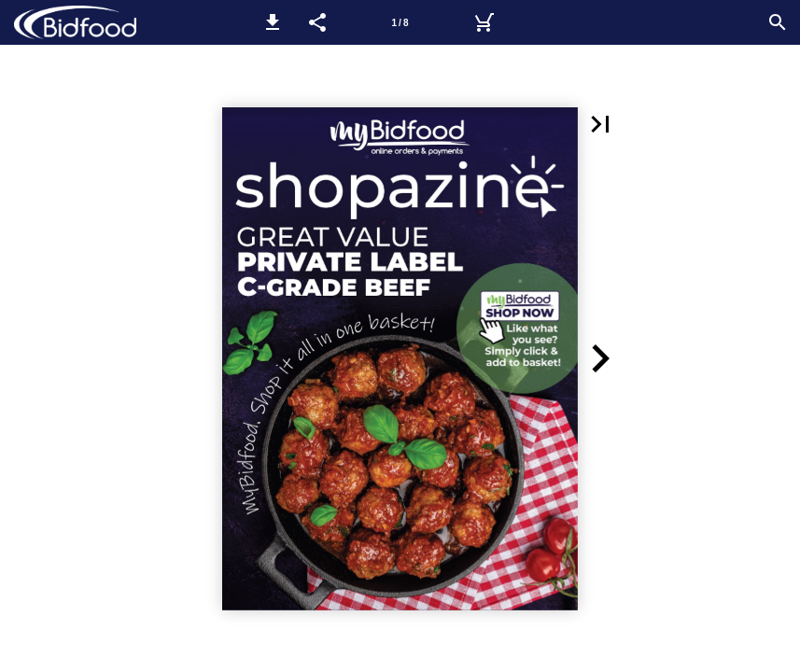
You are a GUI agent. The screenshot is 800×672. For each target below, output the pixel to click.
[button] (273, 22)
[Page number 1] (400, 22)
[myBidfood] (484, 22)
